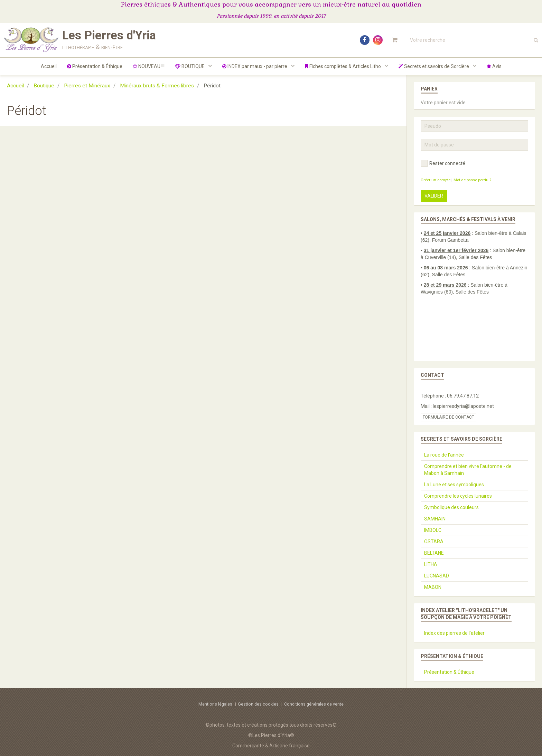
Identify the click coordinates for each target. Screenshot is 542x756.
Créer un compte (436, 180)
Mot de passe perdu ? (472, 180)
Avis (494, 66)
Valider (434, 196)
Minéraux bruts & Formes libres (157, 86)
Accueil (49, 66)
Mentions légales (215, 704)
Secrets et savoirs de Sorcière (434, 66)
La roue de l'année (444, 455)
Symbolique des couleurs (451, 507)
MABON (433, 587)
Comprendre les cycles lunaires (458, 496)
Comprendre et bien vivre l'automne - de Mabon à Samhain (468, 470)
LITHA (431, 564)
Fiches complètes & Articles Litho (343, 66)
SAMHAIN (435, 519)
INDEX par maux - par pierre (255, 66)
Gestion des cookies (258, 704)
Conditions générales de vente (314, 704)
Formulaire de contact (448, 417)
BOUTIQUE (190, 66)
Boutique (44, 86)
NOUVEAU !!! (149, 66)
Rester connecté (443, 163)
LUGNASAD (437, 576)
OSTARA (434, 542)
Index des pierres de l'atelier (454, 633)
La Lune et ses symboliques (454, 485)
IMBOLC (433, 530)
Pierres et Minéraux (87, 86)
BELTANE (434, 553)
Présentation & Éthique (95, 66)
